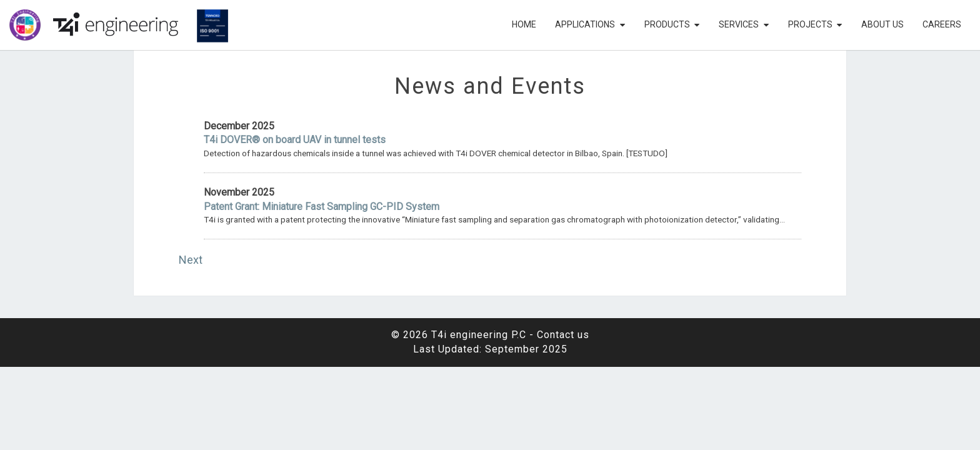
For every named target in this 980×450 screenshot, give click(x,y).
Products (667, 24)
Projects (810, 24)
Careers (942, 24)
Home (524, 24)
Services (739, 24)
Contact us (563, 335)
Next (191, 260)
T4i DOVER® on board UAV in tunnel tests (295, 140)
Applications (585, 24)
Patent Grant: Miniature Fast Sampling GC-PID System (322, 207)
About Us (882, 24)
